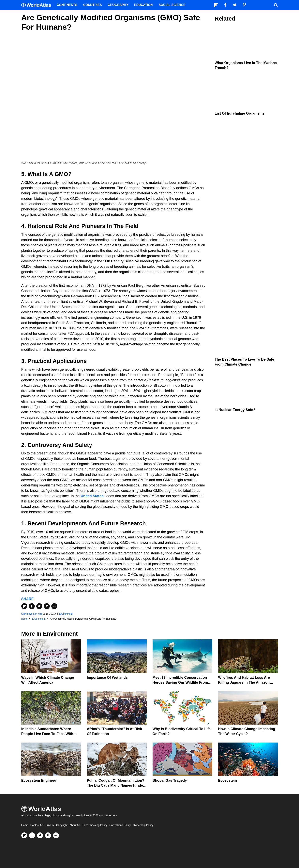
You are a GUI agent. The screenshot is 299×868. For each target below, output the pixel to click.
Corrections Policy (120, 825)
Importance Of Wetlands (107, 678)
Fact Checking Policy (95, 825)
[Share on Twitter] (39, 606)
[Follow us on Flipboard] (24, 835)
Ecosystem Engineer (39, 780)
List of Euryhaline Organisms (240, 113)
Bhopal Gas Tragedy (170, 780)
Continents (67, 5)
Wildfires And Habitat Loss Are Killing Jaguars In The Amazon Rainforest (244, 682)
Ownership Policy (143, 825)
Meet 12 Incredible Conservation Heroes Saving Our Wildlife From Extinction (180, 682)
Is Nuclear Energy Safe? (235, 410)
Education (143, 5)
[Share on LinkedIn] (54, 606)
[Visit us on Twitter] (40, 835)
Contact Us (37, 825)
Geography (118, 5)
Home (25, 825)
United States (92, 496)
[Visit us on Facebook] (32, 835)
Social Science (172, 5)
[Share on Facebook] (32, 606)
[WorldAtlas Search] (276, 5)
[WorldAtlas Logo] (38, 5)
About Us (75, 825)
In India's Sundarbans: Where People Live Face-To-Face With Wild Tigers (47, 734)
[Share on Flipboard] (24, 606)
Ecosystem (227, 780)
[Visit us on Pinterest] (48, 835)
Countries (93, 5)
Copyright (62, 825)
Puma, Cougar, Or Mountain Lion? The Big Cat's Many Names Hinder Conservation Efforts (116, 785)
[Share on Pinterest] (47, 606)
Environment (66, 614)
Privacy (50, 825)
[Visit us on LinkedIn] (56, 835)
